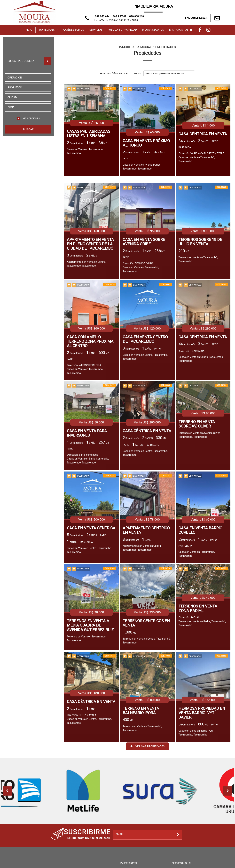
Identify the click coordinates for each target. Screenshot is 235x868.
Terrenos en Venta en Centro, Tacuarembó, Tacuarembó (147, 680)
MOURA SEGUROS (153, 30)
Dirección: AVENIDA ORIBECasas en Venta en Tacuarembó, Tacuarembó (141, 311)
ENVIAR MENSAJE (203, 18)
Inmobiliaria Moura (135, 47)
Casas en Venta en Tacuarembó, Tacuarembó (85, 151)
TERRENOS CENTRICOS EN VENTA (146, 663)
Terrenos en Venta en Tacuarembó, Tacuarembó (198, 304)
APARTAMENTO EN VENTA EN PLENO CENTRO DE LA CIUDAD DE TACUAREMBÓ (90, 288)
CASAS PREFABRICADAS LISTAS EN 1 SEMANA (89, 134)
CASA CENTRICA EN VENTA (203, 383)
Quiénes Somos (74, 30)
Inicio (28, 30)
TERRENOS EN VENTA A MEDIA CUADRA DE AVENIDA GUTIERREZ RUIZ (90, 665)
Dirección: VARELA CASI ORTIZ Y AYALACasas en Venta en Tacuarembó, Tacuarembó (201, 157)
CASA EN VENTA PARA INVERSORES (87, 474)
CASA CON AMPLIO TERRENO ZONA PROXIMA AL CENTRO (90, 388)
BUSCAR (28, 129)
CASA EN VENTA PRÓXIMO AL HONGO (146, 143)
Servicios (96, 30)
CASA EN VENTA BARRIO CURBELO (200, 573)
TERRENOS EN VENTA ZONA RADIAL (198, 648)
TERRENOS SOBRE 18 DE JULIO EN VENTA (200, 286)
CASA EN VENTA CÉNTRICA (91, 571)
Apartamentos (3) (181, 863)
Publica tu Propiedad (122, 30)
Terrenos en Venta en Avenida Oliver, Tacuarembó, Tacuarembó (199, 476)
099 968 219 (137, 17)
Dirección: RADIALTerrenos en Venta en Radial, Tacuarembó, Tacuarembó (202, 661)
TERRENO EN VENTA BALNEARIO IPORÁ (141, 752)
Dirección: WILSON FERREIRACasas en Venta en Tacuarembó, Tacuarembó (85, 415)
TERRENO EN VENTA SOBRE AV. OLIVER (197, 465)
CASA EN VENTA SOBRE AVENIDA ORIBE (144, 286)
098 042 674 (102, 17)
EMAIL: (41, 834)
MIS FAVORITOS (181, 30)
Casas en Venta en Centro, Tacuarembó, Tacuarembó (145, 403)
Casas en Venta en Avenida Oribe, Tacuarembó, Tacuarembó (142, 167)
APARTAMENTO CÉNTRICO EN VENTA (146, 573)
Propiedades (48, 30)
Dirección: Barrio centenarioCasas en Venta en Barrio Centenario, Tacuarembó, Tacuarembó (88, 500)
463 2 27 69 (119, 17)
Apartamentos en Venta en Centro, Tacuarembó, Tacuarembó (86, 308)
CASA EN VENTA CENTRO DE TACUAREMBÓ (145, 385)
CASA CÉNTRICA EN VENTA (203, 134)
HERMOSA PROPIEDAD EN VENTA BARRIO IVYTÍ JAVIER (202, 754)
